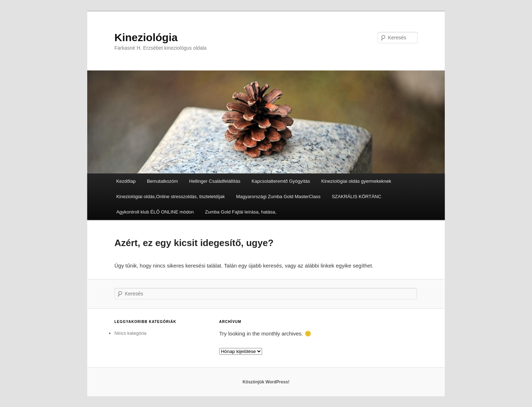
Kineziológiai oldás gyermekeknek (356, 181)
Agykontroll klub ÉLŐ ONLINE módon (155, 212)
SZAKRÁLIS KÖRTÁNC (356, 197)
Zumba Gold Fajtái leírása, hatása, (240, 212)
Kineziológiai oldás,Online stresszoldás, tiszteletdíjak (171, 197)
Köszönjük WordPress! (266, 382)
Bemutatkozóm (162, 181)
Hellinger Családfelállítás (215, 181)
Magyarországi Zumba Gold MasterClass (278, 197)
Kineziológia (146, 37)
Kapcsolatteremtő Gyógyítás (281, 181)
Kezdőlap (126, 181)
